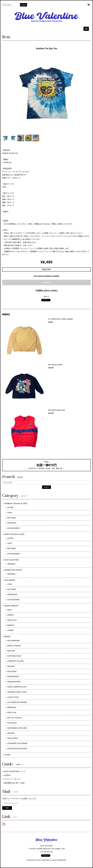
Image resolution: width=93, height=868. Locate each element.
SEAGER (11, 733)
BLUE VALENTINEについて (15, 771)
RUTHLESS (12, 723)
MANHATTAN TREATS (13, 570)
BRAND (7, 637)
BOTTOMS (12, 518)
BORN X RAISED (14, 646)
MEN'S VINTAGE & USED (14, 534)
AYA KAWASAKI (14, 641)
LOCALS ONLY (13, 697)
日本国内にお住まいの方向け (47, 290)
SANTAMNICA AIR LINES (17, 728)
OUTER (10, 508)
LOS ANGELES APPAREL (17, 702)
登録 (7, 808)
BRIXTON (11, 651)
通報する (47, 296)
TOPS (10, 513)
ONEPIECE (12, 523)
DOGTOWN (12, 671)
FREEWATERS (13, 677)
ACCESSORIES (14, 528)
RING (10, 610)
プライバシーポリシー (13, 779)
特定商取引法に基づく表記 (14, 783)
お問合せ (8, 775)
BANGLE (11, 625)
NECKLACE (12, 620)
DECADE (11, 666)
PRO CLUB (12, 713)
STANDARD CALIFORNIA (17, 743)
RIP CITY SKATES (15, 718)
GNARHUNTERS (14, 682)
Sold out (47, 282)
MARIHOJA (12, 707)
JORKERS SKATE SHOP (17, 692)
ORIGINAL (12, 564)
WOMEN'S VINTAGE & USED (16, 504)
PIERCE (11, 615)
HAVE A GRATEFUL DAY (17, 687)
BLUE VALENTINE (12, 560)
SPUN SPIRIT (13, 738)
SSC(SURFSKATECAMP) (17, 749)
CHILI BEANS (10, 580)
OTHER (10, 630)
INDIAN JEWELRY (12, 606)
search (24, 5)
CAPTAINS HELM (14, 656)
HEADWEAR (12, 594)
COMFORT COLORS (16, 661)
